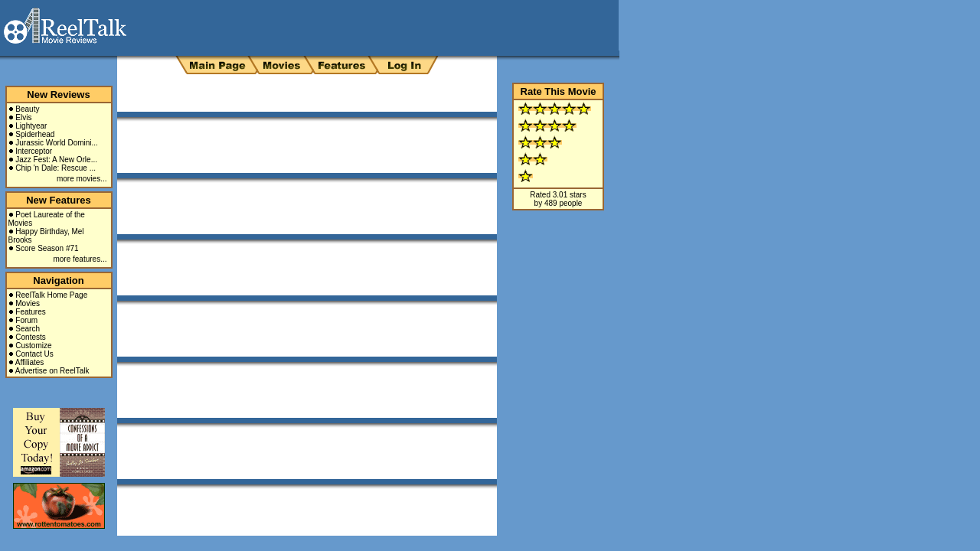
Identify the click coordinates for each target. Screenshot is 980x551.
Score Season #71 (47, 248)
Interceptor (34, 151)
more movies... (82, 179)
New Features (59, 200)
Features (30, 312)
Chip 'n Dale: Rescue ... (56, 168)
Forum (26, 320)
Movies (28, 303)
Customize (33, 346)
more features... (80, 259)
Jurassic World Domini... (57, 143)
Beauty (27, 109)
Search (28, 329)
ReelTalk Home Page (51, 295)
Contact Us (34, 354)
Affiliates (30, 362)
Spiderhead (35, 134)
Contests (30, 337)
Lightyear (31, 126)
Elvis (23, 117)
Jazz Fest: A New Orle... (56, 160)
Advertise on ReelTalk (52, 371)
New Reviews (58, 95)
